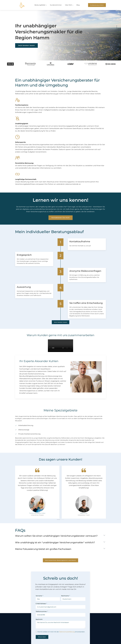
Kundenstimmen (56, 5)
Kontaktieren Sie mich (61, 223)
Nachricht (39, 619)
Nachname (65, 596)
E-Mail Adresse (41, 604)
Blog (78, 5)
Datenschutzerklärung (67, 632)
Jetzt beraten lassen (26, 45)
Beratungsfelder (40, 5)
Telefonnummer (41, 611)
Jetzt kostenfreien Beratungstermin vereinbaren (61, 560)
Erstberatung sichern (97, 5)
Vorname (39, 596)
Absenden (42, 637)
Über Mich (69, 5)
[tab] (59, 520)
